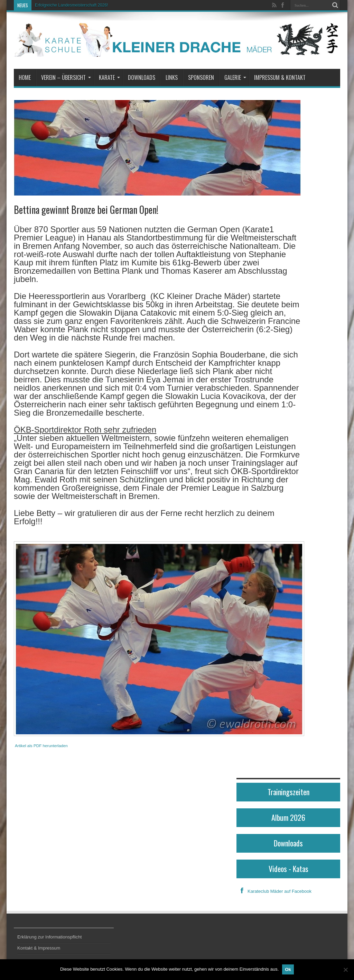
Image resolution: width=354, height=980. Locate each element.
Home (25, 78)
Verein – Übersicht (66, 78)
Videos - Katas (288, 869)
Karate (109, 78)
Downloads (142, 78)
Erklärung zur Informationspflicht (49, 937)
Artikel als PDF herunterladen (41, 746)
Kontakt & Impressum (39, 948)
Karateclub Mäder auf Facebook (274, 891)
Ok (288, 969)
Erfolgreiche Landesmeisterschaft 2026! (71, 5)
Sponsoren (201, 78)
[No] (345, 970)
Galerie (235, 78)
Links (172, 78)
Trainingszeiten (288, 792)
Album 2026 (288, 817)
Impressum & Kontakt (280, 78)
